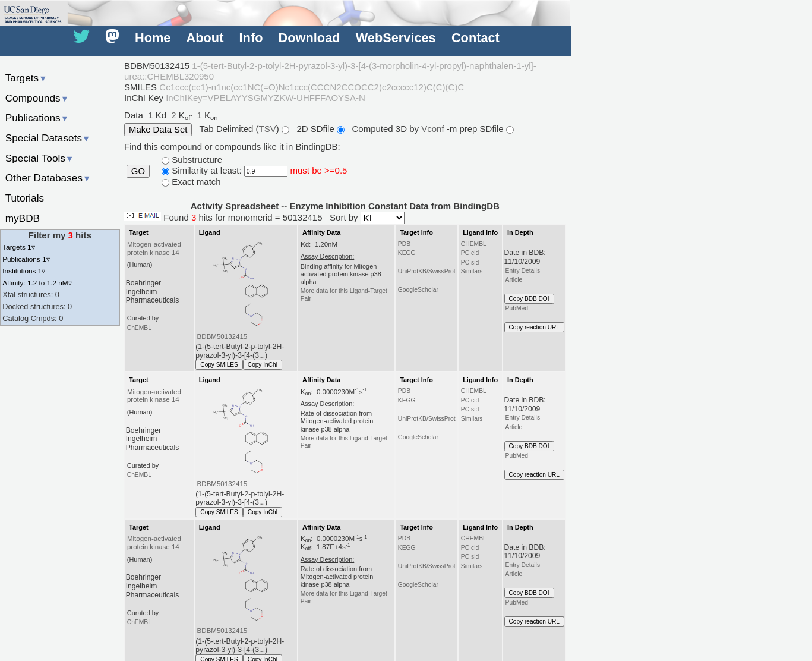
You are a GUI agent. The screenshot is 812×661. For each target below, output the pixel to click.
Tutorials (25, 198)
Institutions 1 (24, 271)
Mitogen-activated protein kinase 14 (154, 248)
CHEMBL (474, 244)
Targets (26, 78)
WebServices (396, 38)
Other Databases (48, 178)
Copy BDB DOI (529, 299)
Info (251, 38)
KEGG (407, 253)
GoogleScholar (418, 290)
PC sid (470, 262)
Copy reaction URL (534, 327)
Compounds (37, 98)
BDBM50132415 (222, 336)
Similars (472, 271)
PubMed (517, 308)
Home (153, 38)
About (205, 38)
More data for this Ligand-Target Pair (344, 295)
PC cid (470, 253)
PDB (404, 244)
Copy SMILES (219, 365)
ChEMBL (139, 328)
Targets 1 (18, 247)
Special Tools (40, 158)
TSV (268, 129)
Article (514, 280)
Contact (475, 38)
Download (309, 38)
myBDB (23, 218)
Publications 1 (26, 259)
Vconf (434, 129)
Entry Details (523, 271)
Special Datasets (48, 138)
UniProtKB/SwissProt (427, 271)
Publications (37, 118)
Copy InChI (263, 365)
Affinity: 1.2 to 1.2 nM (37, 283)
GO (138, 171)
